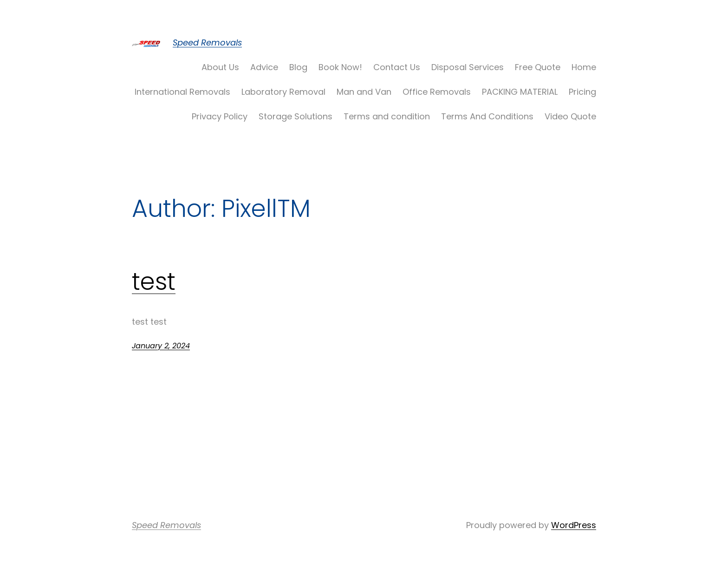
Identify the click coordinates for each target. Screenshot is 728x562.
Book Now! (340, 67)
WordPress (574, 525)
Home (584, 67)
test (154, 281)
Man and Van (364, 92)
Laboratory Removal (283, 92)
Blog (298, 67)
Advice (264, 67)
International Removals (182, 92)
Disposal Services (468, 67)
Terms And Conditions (487, 116)
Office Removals (437, 92)
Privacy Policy (220, 116)
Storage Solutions (296, 116)
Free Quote (538, 67)
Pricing (582, 92)
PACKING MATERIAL (520, 92)
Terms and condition (387, 116)
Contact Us (397, 67)
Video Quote (570, 116)
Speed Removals (207, 42)
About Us (220, 67)
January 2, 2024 (161, 346)
